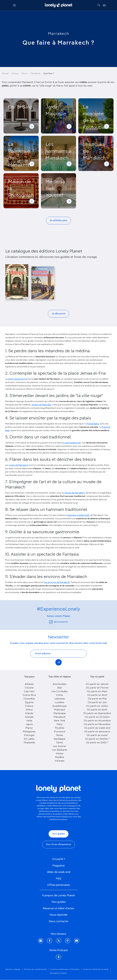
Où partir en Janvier (97, 684)
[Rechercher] (99, 5)
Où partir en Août (97, 710)
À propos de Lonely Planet (58, 896)
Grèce (29, 710)
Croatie (29, 688)
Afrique (15, 74)
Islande (29, 717)
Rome (60, 735)
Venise (60, 754)
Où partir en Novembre (97, 721)
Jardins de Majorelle (41, 405)
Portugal (29, 735)
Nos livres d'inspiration (59, 845)
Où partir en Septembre (97, 713)
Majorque (60, 710)
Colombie (29, 699)
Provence (60, 732)
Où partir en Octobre (97, 717)
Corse (60, 695)
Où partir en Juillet (97, 706)
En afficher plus (58, 221)
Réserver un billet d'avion (59, 908)
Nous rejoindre (58, 915)
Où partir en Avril (97, 695)
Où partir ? (59, 859)
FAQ (58, 879)
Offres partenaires (59, 885)
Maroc (25, 74)
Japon (29, 724)
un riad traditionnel (71, 443)
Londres (60, 703)
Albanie (29, 684)
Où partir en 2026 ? (97, 743)
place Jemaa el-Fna (18, 379)
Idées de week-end (58, 872)
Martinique (60, 713)
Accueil (5, 74)
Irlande (29, 713)
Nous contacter (59, 921)
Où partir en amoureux (97, 732)
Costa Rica (29, 695)
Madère (60, 757)
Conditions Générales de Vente (96, 969)
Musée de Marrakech (75, 493)
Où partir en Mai (97, 699)
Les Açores (60, 746)
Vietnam (60, 761)
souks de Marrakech (19, 465)
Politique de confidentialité (35, 969)
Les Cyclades (60, 692)
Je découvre (58, 314)
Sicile (60, 743)
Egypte (29, 703)
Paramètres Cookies (58, 973)
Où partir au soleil (97, 735)
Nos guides (58, 834)
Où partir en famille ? (97, 739)
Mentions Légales (13, 969)
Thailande (29, 743)
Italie (29, 721)
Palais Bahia (93, 424)
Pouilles (60, 728)
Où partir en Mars (97, 692)
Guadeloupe (60, 706)
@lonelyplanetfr (59, 622)
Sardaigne (60, 739)
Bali (60, 688)
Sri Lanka (29, 739)
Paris (60, 724)
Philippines (29, 732)
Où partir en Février (97, 688)
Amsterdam (60, 684)
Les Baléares (60, 750)
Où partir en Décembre (97, 724)
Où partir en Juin (97, 703)
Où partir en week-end (97, 728)
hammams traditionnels (78, 515)
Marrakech (59, 34)
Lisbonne (60, 699)
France (29, 706)
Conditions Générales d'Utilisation (65, 969)
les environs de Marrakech (57, 582)
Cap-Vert (29, 692)
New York (60, 721)
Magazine (58, 866)
